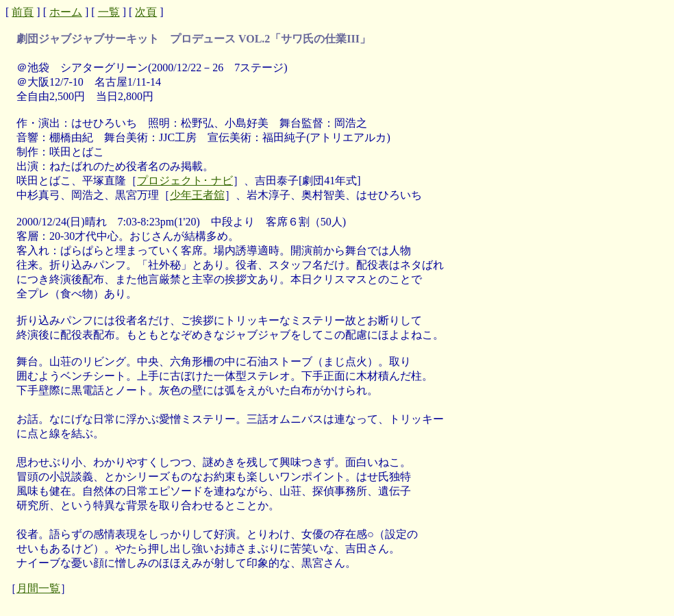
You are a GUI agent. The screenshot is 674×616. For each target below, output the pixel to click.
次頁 (146, 12)
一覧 (109, 12)
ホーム (66, 12)
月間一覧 (38, 588)
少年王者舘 (197, 195)
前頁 (23, 12)
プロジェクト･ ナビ (185, 181)
